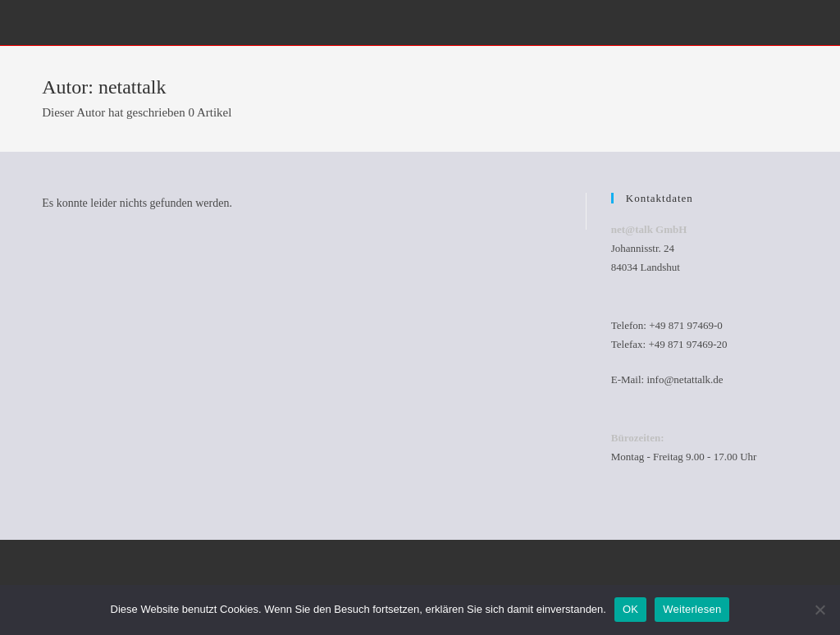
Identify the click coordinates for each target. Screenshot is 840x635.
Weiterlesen (692, 609)
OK (630, 609)
